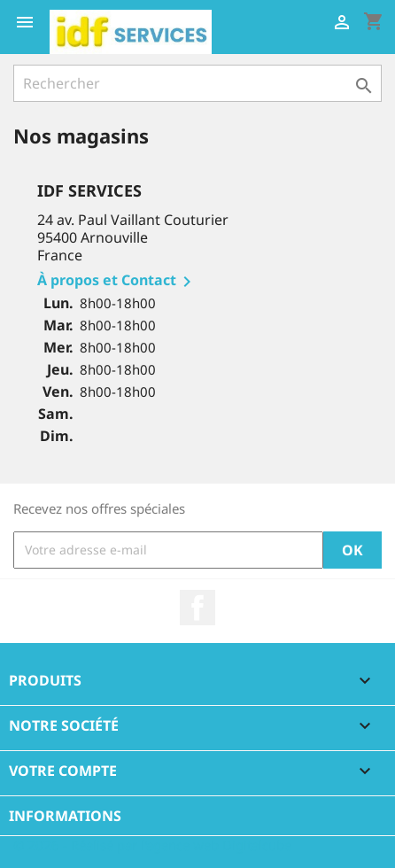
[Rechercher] (197, 83)
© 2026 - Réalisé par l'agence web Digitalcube (152, 845)
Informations (65, 816)
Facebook (197, 608)
